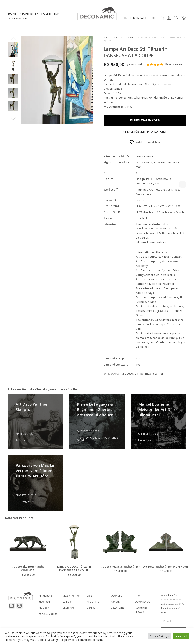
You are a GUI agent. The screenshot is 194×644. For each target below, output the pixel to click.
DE (154, 18)
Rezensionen (174, 64)
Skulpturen (69, 608)
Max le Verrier (71, 596)
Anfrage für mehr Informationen (145, 132)
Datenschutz (143, 602)
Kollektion (50, 13)
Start (106, 38)
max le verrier (154, 374)
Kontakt (140, 18)
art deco (128, 374)
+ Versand (135, 64)
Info (128, 18)
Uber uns (117, 596)
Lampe (139, 374)
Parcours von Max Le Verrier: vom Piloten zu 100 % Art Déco (35, 471)
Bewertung (118, 608)
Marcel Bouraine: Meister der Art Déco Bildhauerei (157, 409)
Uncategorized (148, 440)
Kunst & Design (48, 614)
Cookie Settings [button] (159, 636)
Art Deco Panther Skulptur (32, 407)
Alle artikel (18, 18)
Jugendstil (45, 602)
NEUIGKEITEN (29, 13)
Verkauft (92, 608)
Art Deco (22, 440)
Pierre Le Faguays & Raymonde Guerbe (97, 439)
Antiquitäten (46, 596)
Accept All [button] (181, 636)
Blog (89, 596)
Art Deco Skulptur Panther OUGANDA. (28, 578)
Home (12, 13)
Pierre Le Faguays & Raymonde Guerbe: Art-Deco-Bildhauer (95, 409)
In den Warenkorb (145, 120)
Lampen (129, 38)
